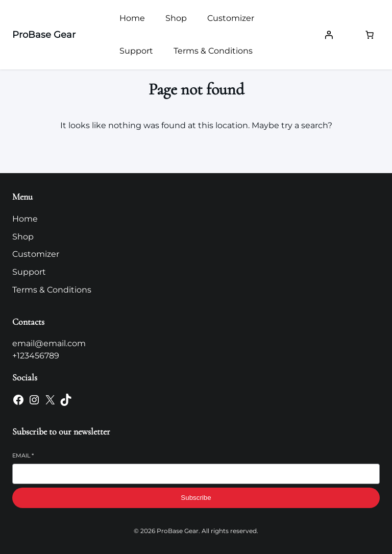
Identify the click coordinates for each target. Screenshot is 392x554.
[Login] (329, 35)
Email (23, 455)
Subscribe (196, 498)
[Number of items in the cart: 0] (370, 35)
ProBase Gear (44, 35)
